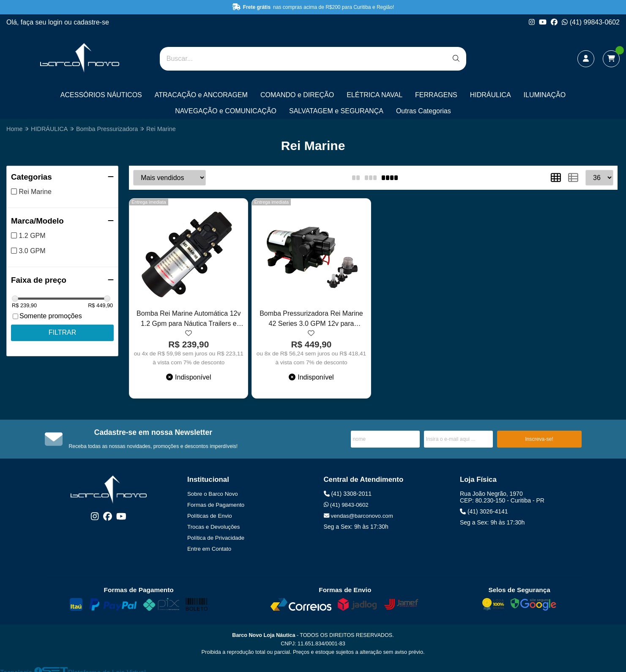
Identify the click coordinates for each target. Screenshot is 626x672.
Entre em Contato (209, 549)
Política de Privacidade (216, 538)
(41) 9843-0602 (346, 505)
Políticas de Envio (210, 516)
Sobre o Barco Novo (213, 494)
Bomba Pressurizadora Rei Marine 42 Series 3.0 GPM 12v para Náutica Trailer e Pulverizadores (311, 320)
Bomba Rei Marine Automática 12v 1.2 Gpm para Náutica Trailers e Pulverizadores (189, 320)
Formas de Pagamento (216, 505)
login (56, 22)
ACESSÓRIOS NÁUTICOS (101, 95)
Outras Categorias (424, 111)
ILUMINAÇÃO (545, 95)
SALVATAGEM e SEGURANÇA (336, 111)
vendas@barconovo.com (358, 516)
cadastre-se (91, 22)
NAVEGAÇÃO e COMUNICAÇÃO (226, 111)
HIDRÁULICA (491, 95)
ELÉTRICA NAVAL (375, 95)
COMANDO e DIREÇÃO (297, 95)
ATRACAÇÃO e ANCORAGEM (201, 95)
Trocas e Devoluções (213, 527)
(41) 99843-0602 (591, 22)
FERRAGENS (436, 95)
